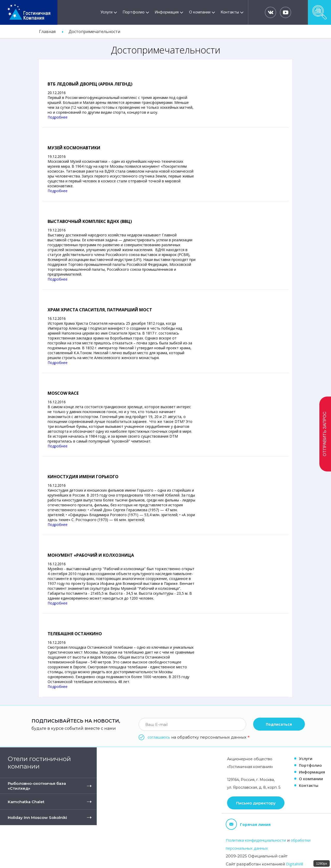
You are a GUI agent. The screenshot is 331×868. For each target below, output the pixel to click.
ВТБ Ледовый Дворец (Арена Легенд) (90, 84)
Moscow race (63, 393)
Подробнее (58, 117)
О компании (200, 12)
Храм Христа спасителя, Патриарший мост (100, 310)
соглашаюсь (159, 737)
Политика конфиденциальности (256, 840)
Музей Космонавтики (74, 148)
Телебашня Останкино (75, 634)
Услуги (107, 12)
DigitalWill (295, 864)
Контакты (230, 12)
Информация (167, 12)
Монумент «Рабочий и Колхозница (91, 555)
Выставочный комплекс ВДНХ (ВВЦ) (90, 221)
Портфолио (134, 12)
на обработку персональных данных (199, 737)
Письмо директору (256, 803)
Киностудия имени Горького (83, 477)
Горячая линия (248, 824)
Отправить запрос (325, 434)
